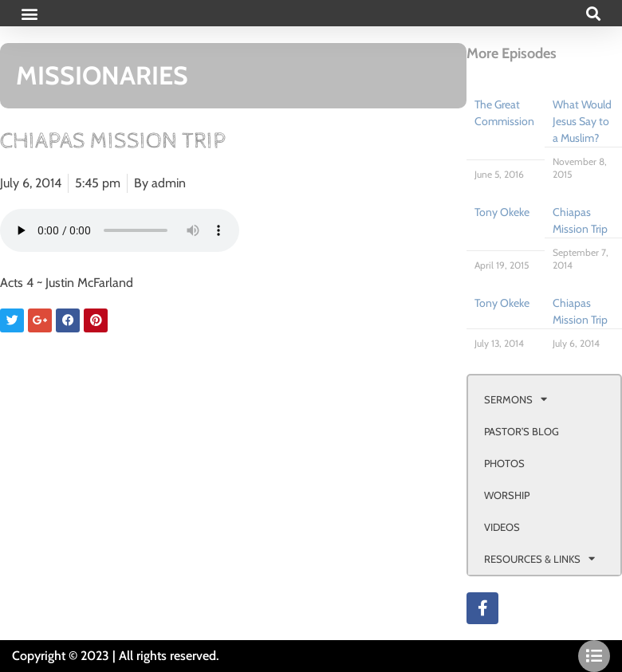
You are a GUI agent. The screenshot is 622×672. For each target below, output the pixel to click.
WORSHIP (507, 495)
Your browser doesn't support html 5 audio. (120, 230)
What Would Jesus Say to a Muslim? (582, 121)
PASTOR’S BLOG (522, 431)
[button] (29, 13)
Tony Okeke (502, 212)
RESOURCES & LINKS (539, 558)
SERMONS (516, 399)
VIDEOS (502, 527)
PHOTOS (504, 463)
